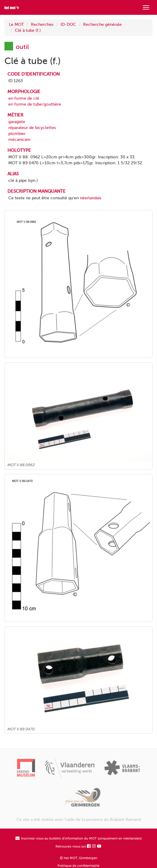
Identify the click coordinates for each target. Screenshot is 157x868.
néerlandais (91, 198)
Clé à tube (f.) (28, 30)
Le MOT (16, 24)
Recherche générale (102, 24)
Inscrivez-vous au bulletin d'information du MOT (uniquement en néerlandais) (79, 838)
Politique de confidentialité (78, 866)
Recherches (42, 24)
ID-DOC (68, 24)
